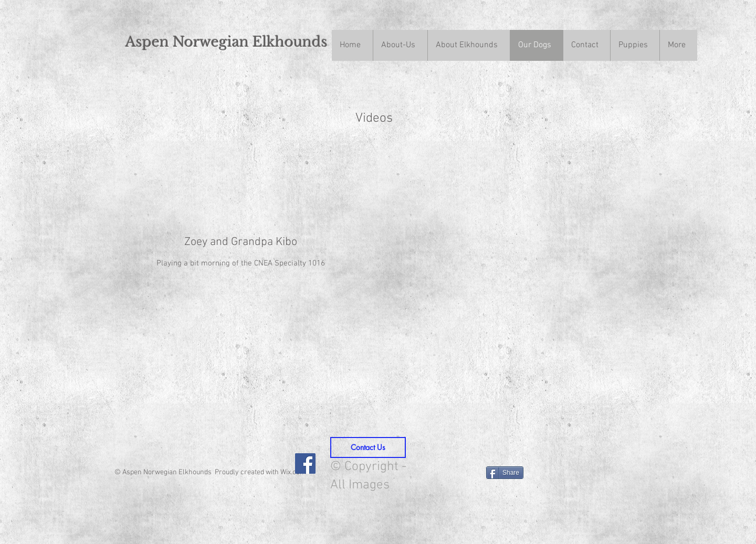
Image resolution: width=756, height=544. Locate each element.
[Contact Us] (368, 447)
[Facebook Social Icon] (305, 463)
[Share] (505, 473)
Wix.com (293, 472)
